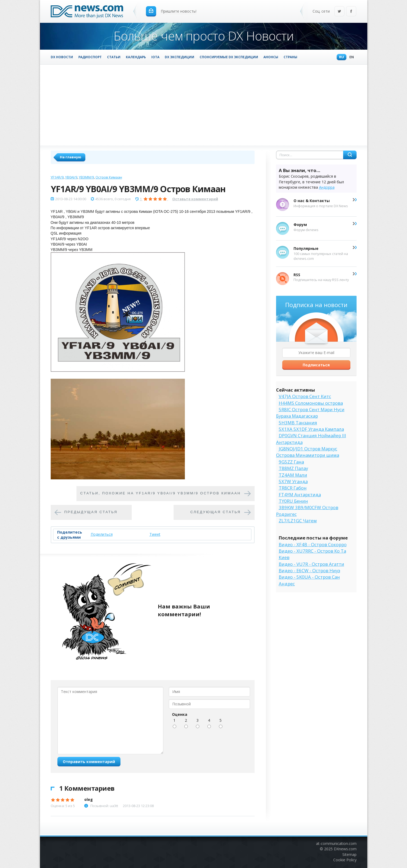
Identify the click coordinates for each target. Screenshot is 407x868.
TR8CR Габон (293, 488)
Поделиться (102, 534)
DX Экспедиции (179, 57)
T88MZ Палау (293, 468)
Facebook (351, 12)
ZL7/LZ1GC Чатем (298, 521)
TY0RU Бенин (293, 501)
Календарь (136, 57)
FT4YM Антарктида (300, 495)
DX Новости (62, 57)
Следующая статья (216, 512)
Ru (340, 57)
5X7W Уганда (293, 481)
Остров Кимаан (109, 177)
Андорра (327, 187)
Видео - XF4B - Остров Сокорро (313, 544)
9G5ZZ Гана (291, 462)
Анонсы (271, 57)
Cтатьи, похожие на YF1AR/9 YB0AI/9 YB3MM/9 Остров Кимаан (161, 493)
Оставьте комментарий (195, 199)
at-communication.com (336, 843)
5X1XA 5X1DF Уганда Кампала (311, 429)
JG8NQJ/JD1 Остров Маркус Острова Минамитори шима (308, 452)
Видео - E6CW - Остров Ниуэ (309, 570)
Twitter (339, 12)
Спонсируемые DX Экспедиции (229, 57)
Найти (350, 155)
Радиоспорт (90, 57)
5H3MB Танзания (298, 423)
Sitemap (349, 854)
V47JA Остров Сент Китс (305, 396)
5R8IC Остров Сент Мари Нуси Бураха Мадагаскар (310, 413)
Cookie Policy (345, 860)
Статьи (114, 57)
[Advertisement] (204, 105)
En (350, 57)
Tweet (155, 534)
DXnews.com (345, 849)
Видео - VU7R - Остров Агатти (311, 564)
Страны (290, 57)
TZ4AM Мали (293, 475)
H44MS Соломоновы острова (311, 403)
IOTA (155, 57)
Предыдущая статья (91, 512)
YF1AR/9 (57, 177)
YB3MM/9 (86, 177)
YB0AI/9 (71, 177)
